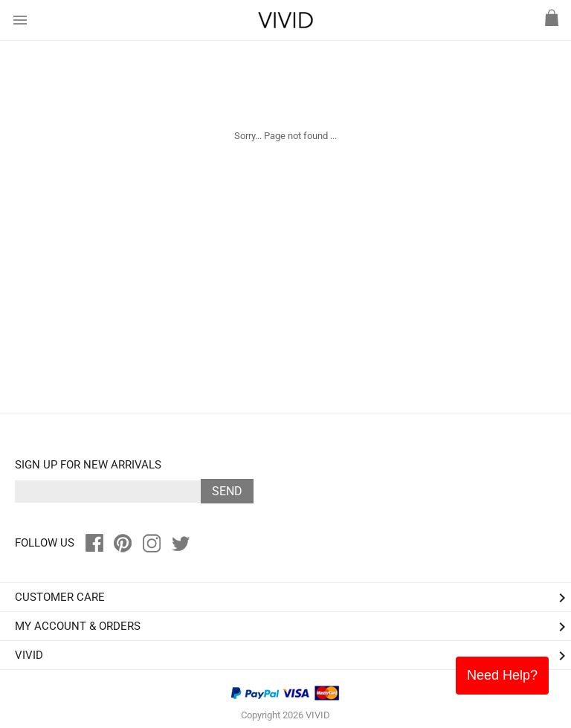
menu (20, 20)
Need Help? (502, 675)
